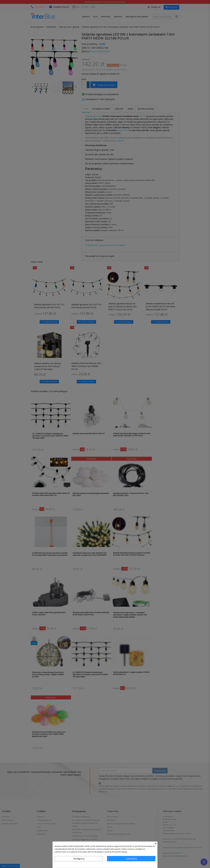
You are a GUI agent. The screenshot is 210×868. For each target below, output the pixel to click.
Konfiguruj (79, 859)
